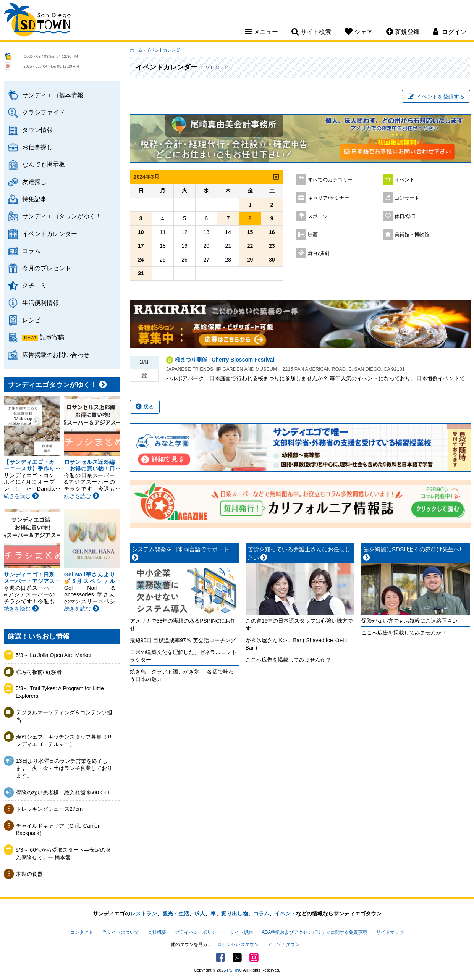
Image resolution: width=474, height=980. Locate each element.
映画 (313, 235)
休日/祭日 (405, 216)
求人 (200, 914)
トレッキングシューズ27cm (49, 809)
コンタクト (82, 932)
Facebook (220, 957)
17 (141, 246)
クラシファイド (44, 112)
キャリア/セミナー (328, 198)
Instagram (254, 957)
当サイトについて (121, 932)
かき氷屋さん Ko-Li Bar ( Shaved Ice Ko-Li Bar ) (296, 644)
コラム (31, 251)
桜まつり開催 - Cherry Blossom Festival (225, 360)
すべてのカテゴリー (330, 180)
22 (250, 246)
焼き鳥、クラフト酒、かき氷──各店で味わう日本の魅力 (182, 675)
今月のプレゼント (47, 268)
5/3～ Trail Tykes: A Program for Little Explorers (60, 692)
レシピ (31, 320)
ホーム (136, 50)
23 (272, 246)
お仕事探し (37, 147)
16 (272, 232)
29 (250, 260)
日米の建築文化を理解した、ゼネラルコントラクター (183, 656)
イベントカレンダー (50, 234)
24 (141, 260)
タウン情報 (37, 130)
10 (141, 232)
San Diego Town (37, 21)
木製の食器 (29, 874)
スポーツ (318, 216)
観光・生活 (176, 914)
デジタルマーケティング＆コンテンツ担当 (64, 716)
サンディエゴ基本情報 (53, 95)
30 (272, 260)
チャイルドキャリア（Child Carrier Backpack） (58, 830)
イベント (404, 180)
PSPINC (235, 970)
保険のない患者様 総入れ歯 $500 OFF (64, 793)
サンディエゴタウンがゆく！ (62, 216)
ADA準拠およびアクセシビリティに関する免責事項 (314, 932)
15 (250, 232)
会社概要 (157, 932)
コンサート (407, 198)
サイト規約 (241, 932)
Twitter (237, 957)
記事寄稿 (52, 337)
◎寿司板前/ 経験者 (39, 672)
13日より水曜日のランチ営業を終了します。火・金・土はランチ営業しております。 (64, 768)
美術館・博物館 (412, 235)
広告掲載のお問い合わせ (56, 355)
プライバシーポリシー (198, 932)
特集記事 (34, 199)
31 (141, 273)
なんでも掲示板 (44, 164)
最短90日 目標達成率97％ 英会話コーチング (183, 640)
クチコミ (34, 285)
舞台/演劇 (319, 253)
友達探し (34, 182)
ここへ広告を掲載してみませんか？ (288, 660)
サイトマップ (390, 932)
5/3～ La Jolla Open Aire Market (53, 655)
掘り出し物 (235, 914)
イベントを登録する (436, 97)
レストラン (144, 914)
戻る (145, 407)
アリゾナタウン (283, 944)
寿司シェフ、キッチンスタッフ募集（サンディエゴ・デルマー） (64, 741)
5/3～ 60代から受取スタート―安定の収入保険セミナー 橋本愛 (63, 854)
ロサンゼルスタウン (238, 944)
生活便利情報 (40, 303)
